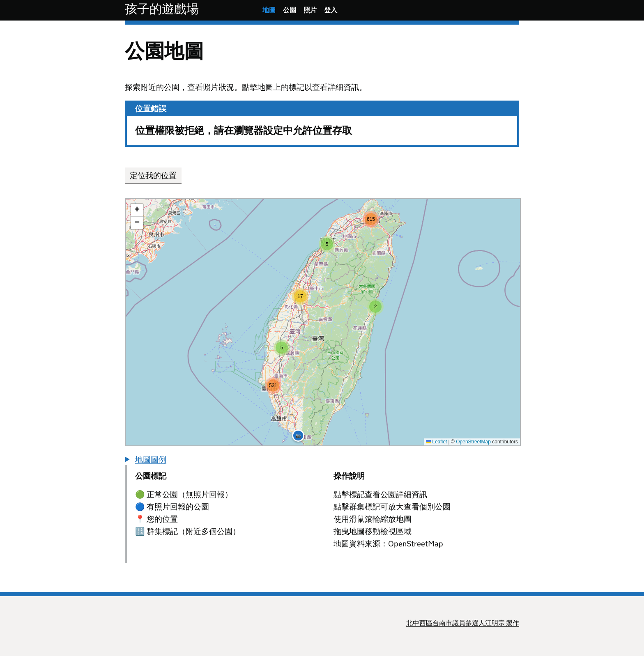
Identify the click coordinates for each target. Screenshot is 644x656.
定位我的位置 (153, 175)
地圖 (269, 10)
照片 (310, 10)
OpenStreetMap (473, 442)
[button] (375, 307)
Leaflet (436, 442)
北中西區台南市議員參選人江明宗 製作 (463, 623)
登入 (331, 10)
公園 (290, 10)
